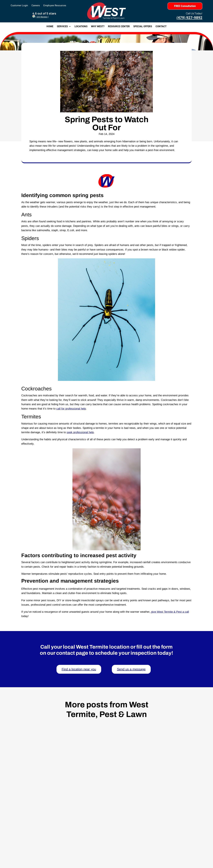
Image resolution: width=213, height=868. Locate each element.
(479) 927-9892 (189, 18)
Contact (161, 27)
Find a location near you (79, 669)
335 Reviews (42, 17)
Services (62, 27)
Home (50, 27)
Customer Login (19, 6)
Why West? (98, 27)
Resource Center (119, 27)
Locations (81, 27)
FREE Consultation (185, 6)
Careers (36, 6)
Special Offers (143, 27)
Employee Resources (55, 6)
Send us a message (131, 669)
